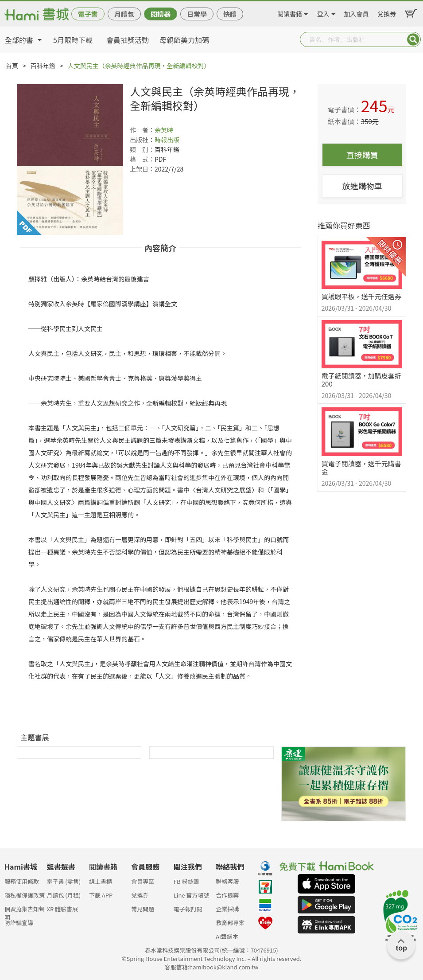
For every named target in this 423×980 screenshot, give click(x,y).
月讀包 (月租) (64, 895)
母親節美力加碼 (184, 40)
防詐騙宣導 (19, 923)
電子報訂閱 (188, 909)
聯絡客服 (227, 881)
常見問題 (143, 909)
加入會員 (357, 12)
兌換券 (387, 12)
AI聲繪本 (227, 936)
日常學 (197, 14)
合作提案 (227, 895)
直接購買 (362, 155)
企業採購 (227, 909)
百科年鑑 (43, 66)
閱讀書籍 (290, 12)
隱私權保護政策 (25, 895)
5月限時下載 (73, 40)
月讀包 (124, 14)
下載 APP (101, 895)
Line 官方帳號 (192, 895)
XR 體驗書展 (62, 909)
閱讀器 (161, 14)
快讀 (230, 14)
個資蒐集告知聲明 (25, 912)
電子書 (88, 14)
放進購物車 (362, 186)
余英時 (164, 130)
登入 (323, 12)
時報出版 (167, 140)
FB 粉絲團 (186, 881)
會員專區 (143, 881)
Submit (413, 39)
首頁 (12, 66)
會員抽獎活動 (128, 40)
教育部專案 (230, 923)
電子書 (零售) (64, 881)
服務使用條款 (22, 881)
